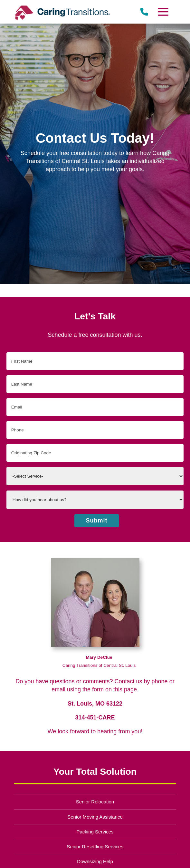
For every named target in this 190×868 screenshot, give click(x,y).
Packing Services (95, 832)
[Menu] (163, 12)
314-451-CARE (95, 718)
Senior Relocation (95, 802)
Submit (97, 521)
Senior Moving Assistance (95, 817)
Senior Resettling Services (95, 847)
